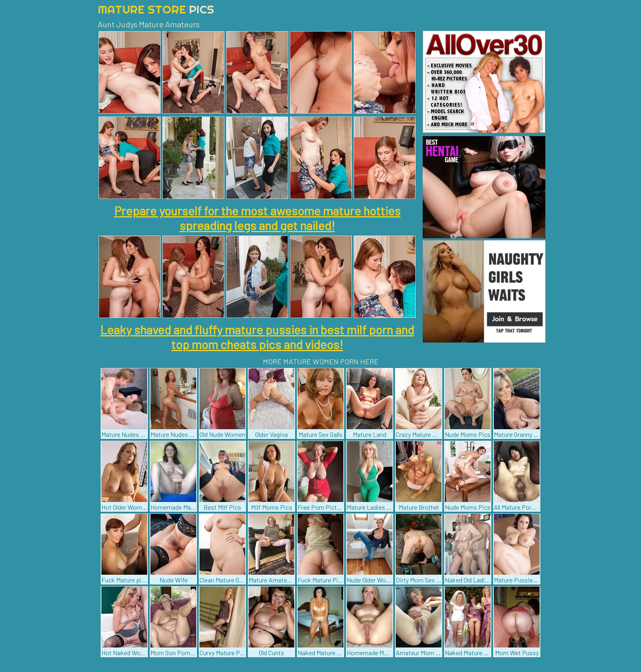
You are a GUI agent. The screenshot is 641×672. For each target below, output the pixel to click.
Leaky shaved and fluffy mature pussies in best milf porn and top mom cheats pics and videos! (257, 337)
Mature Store (156, 9)
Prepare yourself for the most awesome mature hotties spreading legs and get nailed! (257, 218)
